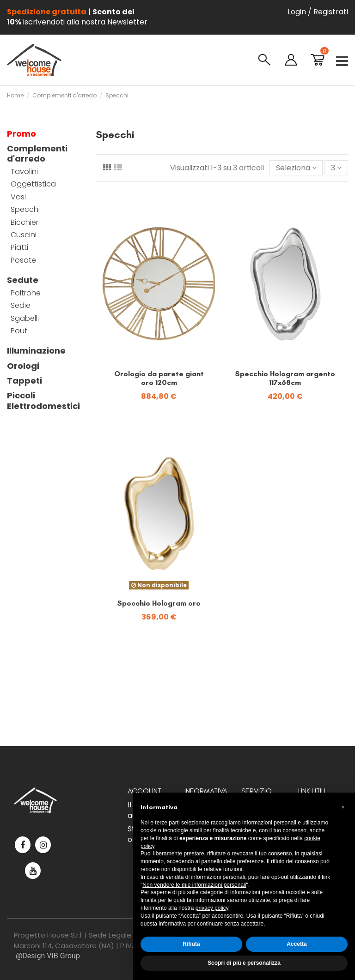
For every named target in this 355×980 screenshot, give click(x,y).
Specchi (25, 210)
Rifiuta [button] (191, 944)
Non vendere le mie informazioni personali (194, 885)
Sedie (21, 306)
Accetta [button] (297, 944)
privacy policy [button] (212, 908)
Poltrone (26, 293)
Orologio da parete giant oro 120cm (159, 378)
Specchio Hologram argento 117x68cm (285, 378)
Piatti (19, 247)
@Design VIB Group (48, 956)
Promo (21, 134)
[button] (343, 807)
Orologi (23, 366)
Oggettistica (33, 184)
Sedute (23, 280)
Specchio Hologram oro (159, 603)
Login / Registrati (318, 12)
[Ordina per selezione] (296, 168)
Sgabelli (25, 319)
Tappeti (24, 381)
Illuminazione (36, 351)
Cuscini (24, 235)
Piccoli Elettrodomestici (43, 401)
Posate (23, 260)
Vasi (18, 197)
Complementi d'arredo (37, 154)
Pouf (19, 331)
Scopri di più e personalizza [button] (244, 963)
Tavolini (24, 172)
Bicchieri (25, 222)
